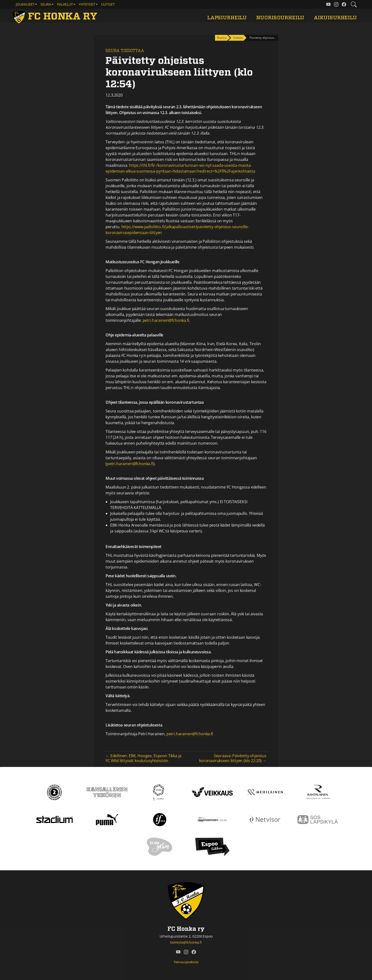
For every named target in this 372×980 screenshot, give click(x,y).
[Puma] (107, 819)
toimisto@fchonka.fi (186, 942)
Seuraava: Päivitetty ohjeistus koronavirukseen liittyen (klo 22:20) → (233, 758)
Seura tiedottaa (125, 51)
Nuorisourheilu (280, 18)
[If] (160, 819)
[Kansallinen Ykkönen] (107, 792)
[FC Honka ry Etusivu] (56, 17)
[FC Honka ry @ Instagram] (336, 4)
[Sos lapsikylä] (318, 819)
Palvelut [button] (65, 4)
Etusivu (222, 38)
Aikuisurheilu (335, 18)
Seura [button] (46, 4)
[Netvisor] (265, 819)
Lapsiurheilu (227, 18)
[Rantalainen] (318, 792)
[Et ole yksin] (160, 846)
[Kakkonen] (54, 792)
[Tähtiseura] (160, 792)
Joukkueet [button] (25, 4)
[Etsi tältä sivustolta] (354, 4)
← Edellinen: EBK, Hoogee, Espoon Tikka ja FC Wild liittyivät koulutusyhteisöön (143, 758)
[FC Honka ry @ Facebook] (344, 4)
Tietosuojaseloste (186, 962)
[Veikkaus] (212, 792)
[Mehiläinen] (265, 792)
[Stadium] (54, 819)
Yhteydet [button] (87, 4)
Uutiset (108, 4)
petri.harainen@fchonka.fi (166, 320)
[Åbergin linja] (212, 819)
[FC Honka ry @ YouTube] (328, 4)
